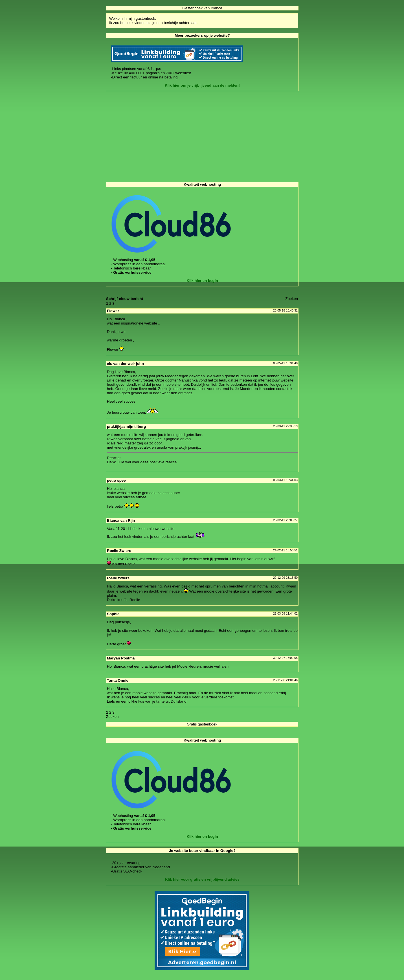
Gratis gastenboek (202, 724)
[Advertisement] (202, 137)
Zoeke (292, 299)
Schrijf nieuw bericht (125, 299)
